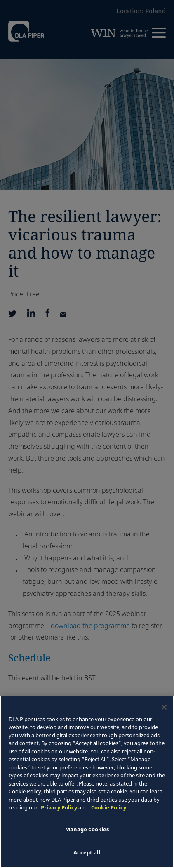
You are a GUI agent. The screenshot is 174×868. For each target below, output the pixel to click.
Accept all (87, 852)
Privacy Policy (59, 807)
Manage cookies (87, 829)
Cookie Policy (109, 807)
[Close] (164, 707)
